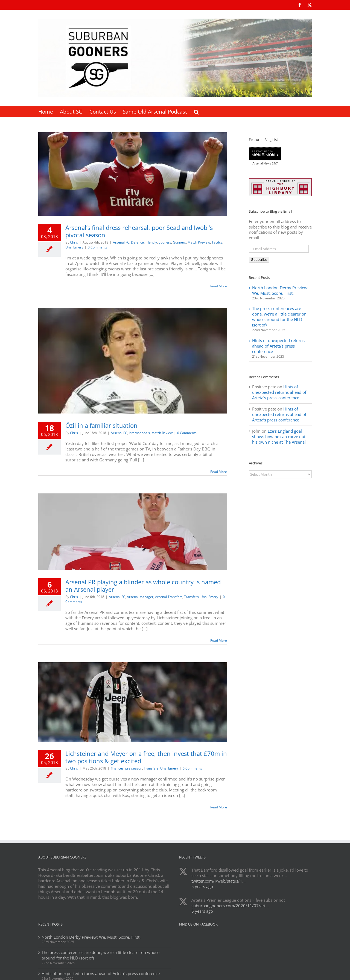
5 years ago (202, 886)
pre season (134, 768)
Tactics (217, 242)
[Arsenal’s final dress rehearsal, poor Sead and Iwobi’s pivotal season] (133, 174)
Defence (137, 242)
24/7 (274, 163)
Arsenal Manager (140, 597)
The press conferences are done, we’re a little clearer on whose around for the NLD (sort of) (279, 317)
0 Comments (97, 247)
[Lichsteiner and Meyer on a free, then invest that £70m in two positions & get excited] (133, 702)
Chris (74, 242)
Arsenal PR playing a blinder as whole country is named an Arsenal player (143, 586)
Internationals (139, 433)
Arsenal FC (121, 242)
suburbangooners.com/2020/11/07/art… (230, 906)
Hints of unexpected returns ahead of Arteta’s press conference (278, 346)
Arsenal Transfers (169, 597)
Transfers (191, 597)
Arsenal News (262, 163)
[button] (196, 111)
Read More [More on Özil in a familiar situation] (219, 472)
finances (117, 768)
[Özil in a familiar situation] (133, 361)
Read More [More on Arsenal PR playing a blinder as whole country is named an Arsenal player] (219, 641)
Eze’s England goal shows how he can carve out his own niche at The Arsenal (279, 436)
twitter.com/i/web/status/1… (218, 881)
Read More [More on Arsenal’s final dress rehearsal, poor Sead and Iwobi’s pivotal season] (219, 286)
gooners (165, 242)
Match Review (162, 433)
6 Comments (192, 768)
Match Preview (199, 242)
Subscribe (259, 260)
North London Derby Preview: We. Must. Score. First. (280, 290)
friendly (151, 242)
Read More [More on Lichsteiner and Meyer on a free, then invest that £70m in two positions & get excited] (219, 807)
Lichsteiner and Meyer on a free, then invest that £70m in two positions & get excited (146, 757)
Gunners (179, 242)
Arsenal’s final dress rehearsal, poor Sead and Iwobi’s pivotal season (139, 231)
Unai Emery (74, 247)
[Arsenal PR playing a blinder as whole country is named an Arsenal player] (133, 532)
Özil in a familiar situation (101, 425)
